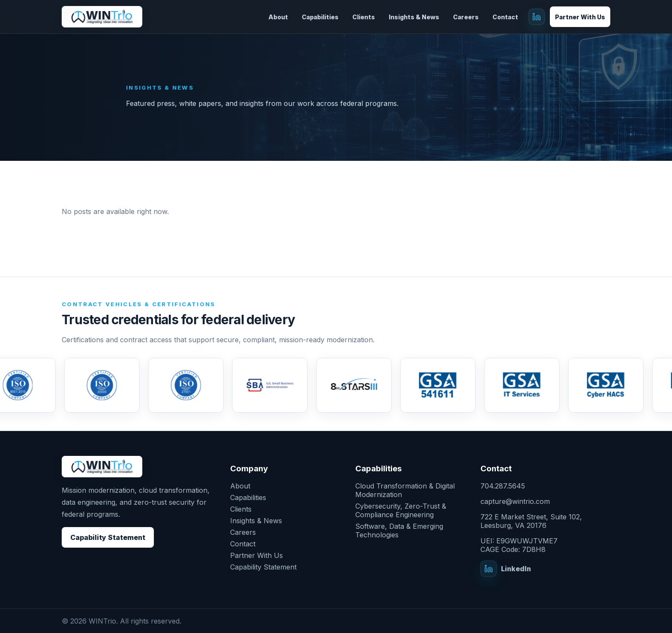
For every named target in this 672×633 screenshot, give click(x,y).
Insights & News (414, 17)
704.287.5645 (503, 486)
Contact (505, 17)
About (278, 17)
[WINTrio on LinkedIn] (537, 17)
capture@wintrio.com (515, 501)
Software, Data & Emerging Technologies (399, 531)
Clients (364, 17)
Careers (466, 17)
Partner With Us (580, 17)
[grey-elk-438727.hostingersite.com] (102, 17)
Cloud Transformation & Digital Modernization (405, 490)
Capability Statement (108, 537)
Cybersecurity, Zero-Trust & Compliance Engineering (401, 510)
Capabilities (320, 17)
